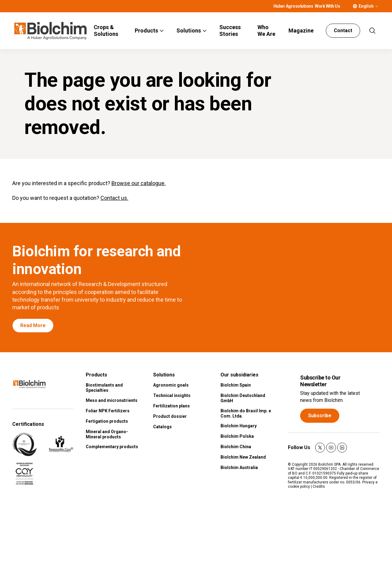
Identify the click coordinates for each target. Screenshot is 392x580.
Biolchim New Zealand (243, 457)
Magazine (301, 31)
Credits (319, 487)
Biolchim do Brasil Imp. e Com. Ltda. (246, 413)
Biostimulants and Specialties (104, 388)
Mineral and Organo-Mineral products (107, 434)
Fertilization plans (171, 406)
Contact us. (114, 198)
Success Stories (230, 31)
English (366, 6)
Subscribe (320, 416)
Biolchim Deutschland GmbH (243, 398)
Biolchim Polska (237, 436)
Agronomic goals (171, 385)
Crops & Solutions (106, 31)
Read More (33, 325)
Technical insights (172, 395)
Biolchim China (236, 447)
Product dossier (170, 416)
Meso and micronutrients (112, 400)
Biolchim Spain (236, 385)
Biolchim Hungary (239, 426)
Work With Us (327, 6)
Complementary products (112, 447)
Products (146, 31)
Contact (343, 31)
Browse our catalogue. (139, 183)
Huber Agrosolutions (293, 6)
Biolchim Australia (239, 467)
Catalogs (162, 427)
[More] (377, 6)
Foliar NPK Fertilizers (108, 411)
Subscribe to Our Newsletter (320, 381)
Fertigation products (107, 421)
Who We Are (266, 31)
